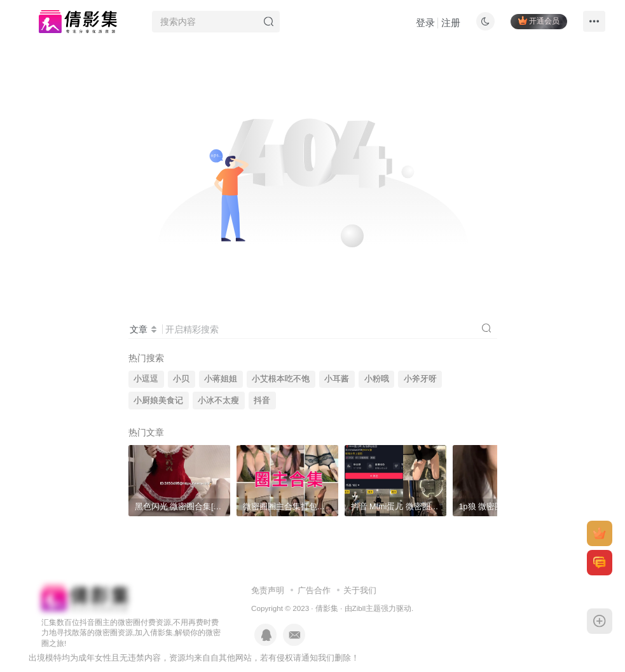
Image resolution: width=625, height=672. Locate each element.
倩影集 (327, 608)
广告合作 (314, 590)
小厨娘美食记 (158, 401)
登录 (425, 23)
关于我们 (360, 590)
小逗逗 (146, 379)
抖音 (262, 401)
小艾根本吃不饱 (281, 379)
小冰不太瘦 (218, 401)
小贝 (181, 379)
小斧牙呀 (420, 379)
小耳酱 (337, 379)
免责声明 (268, 590)
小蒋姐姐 (221, 379)
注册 (451, 23)
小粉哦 (377, 379)
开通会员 (539, 21)
